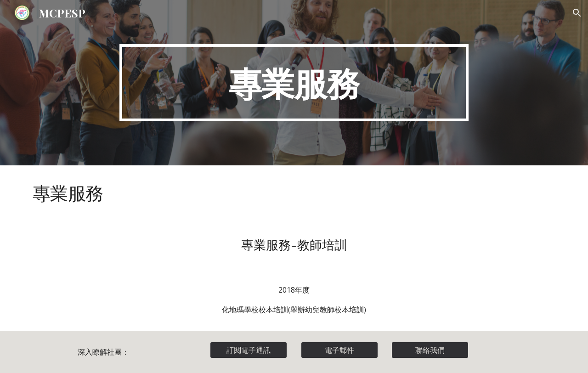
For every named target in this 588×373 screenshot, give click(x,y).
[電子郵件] (339, 350)
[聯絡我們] (430, 350)
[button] (577, 13)
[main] (294, 83)
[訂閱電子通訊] (249, 350)
